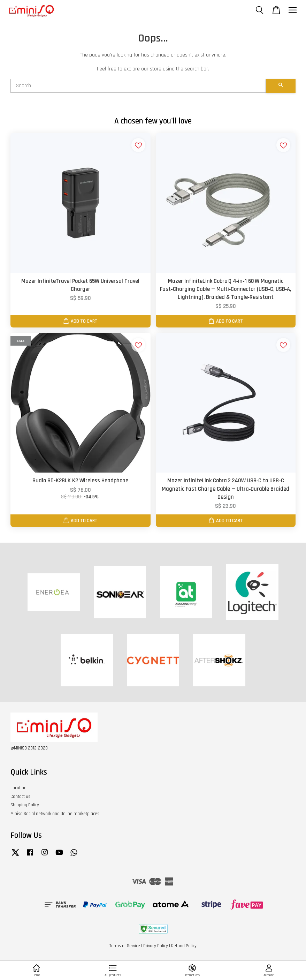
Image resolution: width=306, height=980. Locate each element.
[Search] (138, 86)
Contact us (20, 797)
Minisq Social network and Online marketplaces (55, 814)
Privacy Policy (156, 946)
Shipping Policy (25, 805)
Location (18, 788)
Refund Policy (184, 946)
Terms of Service (125, 946)
